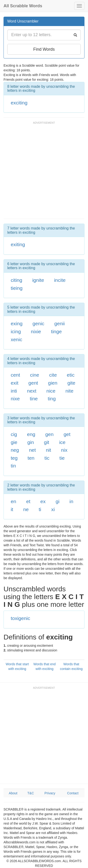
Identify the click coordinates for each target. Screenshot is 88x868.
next (32, 391)
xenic (17, 339)
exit (15, 383)
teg (14, 458)
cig (14, 434)
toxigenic (21, 618)
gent (33, 383)
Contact (73, 793)
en (13, 501)
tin (13, 466)
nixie (36, 331)
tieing (17, 288)
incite (60, 280)
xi (53, 509)
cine (35, 375)
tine (34, 399)
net (32, 450)
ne (26, 509)
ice (62, 442)
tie (62, 458)
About (13, 793)
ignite (38, 280)
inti (14, 391)
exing (17, 323)
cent (15, 375)
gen (49, 434)
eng (31, 434)
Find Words (44, 49)
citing (17, 280)
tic (47, 458)
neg (15, 450)
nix (64, 450)
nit (48, 450)
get (67, 434)
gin (31, 442)
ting (52, 399)
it (12, 509)
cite (53, 375)
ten (31, 458)
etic (71, 375)
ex (43, 501)
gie (14, 442)
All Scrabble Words (23, 6)
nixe (15, 399)
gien (53, 383)
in (71, 501)
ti (40, 509)
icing (16, 331)
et (28, 501)
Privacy (50, 793)
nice (51, 391)
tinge (57, 331)
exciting (19, 103)
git (46, 442)
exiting (18, 244)
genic (38, 323)
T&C (31, 793)
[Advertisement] (44, 172)
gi (57, 501)
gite (71, 383)
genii (60, 323)
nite (69, 391)
